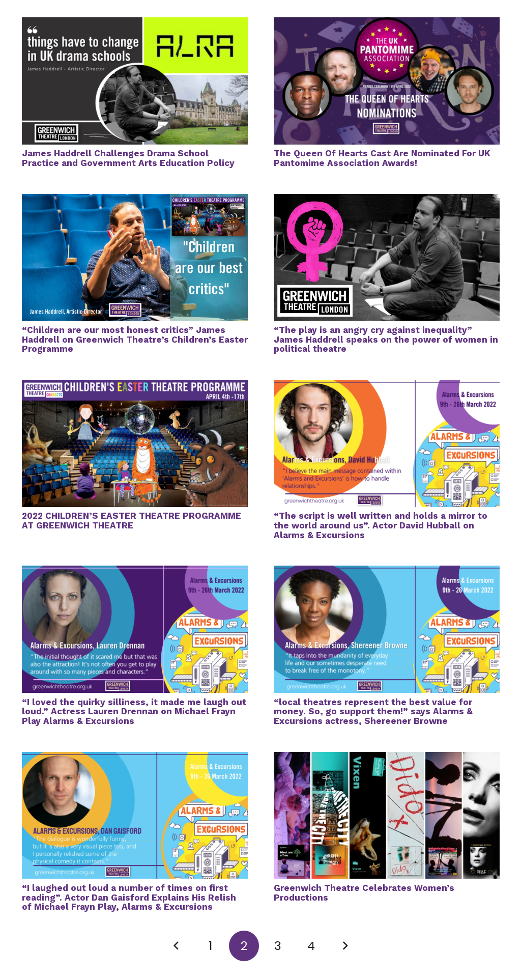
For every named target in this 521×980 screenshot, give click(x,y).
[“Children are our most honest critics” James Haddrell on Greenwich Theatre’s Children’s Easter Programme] (135, 201)
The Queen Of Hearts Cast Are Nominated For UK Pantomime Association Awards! (382, 158)
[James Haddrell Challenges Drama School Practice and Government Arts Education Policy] (135, 24)
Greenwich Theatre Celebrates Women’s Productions (364, 893)
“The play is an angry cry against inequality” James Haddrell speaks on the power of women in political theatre (386, 339)
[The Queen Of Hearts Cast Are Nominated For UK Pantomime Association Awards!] (387, 24)
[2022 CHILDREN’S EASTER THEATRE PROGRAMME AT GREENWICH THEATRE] (135, 386)
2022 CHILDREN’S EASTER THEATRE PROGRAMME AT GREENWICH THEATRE (132, 521)
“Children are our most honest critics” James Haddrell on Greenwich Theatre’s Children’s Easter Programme (135, 339)
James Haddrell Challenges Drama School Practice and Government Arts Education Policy (128, 158)
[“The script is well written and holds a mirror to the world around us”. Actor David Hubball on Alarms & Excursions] (387, 386)
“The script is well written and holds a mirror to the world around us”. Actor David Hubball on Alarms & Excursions (381, 525)
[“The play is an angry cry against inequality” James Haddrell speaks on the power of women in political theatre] (387, 201)
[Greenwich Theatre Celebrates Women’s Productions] (387, 759)
